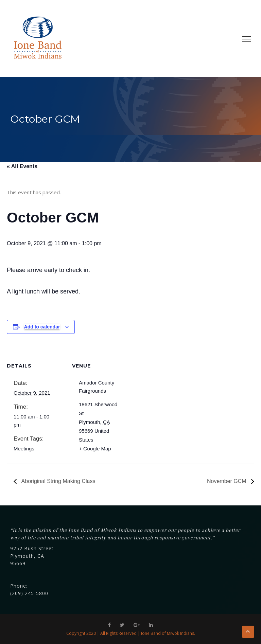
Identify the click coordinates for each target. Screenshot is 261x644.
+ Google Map (95, 449)
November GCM (227, 481)
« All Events (22, 166)
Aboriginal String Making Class (58, 481)
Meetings (24, 449)
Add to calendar (42, 327)
